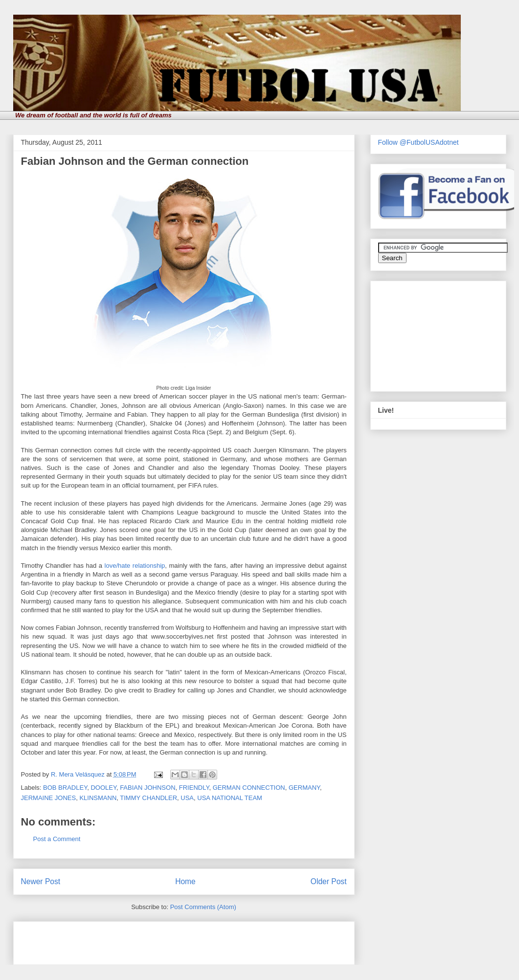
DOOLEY (103, 788)
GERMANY (304, 788)
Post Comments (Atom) (203, 907)
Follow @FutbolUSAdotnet (418, 142)
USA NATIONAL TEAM (230, 798)
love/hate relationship (135, 566)
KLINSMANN (98, 798)
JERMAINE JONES (49, 798)
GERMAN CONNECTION (249, 788)
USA (187, 798)
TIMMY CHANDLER (148, 798)
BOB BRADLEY (65, 788)
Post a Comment (57, 839)
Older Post (329, 881)
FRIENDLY (194, 788)
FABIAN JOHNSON (147, 788)
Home (185, 881)
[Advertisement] (135, 940)
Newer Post (41, 881)
